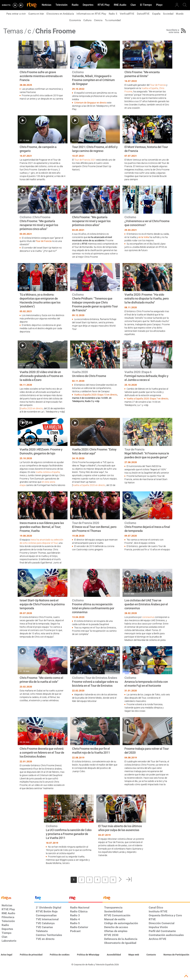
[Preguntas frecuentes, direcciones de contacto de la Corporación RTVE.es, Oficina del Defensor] (151, 955)
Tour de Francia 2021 (85, 160)
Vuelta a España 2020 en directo (89, 485)
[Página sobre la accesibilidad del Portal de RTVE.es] (114, 955)
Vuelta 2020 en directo (32, 408)
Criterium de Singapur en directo (90, 103)
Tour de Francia (158, 85)
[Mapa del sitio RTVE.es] (134, 955)
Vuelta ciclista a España (48, 472)
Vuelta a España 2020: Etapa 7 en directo (147, 399)
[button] (120, 879)
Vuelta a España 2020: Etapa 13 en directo (96, 395)
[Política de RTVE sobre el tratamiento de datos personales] (31, 955)
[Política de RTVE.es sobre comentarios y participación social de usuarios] (176, 955)
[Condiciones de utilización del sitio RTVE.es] (7, 955)
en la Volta (144, 237)
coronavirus (148, 617)
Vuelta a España (150, 88)
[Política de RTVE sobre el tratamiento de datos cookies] (60, 955)
